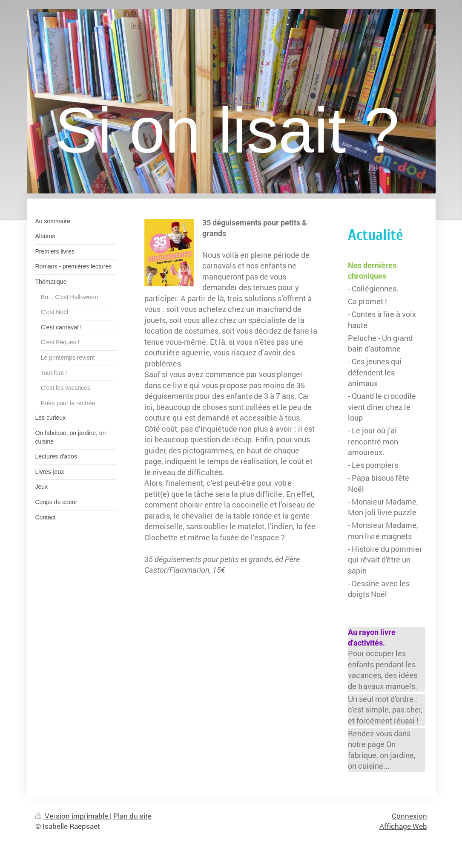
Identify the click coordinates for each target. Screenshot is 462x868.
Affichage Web (403, 826)
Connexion (409, 816)
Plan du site (132, 816)
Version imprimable (73, 816)
